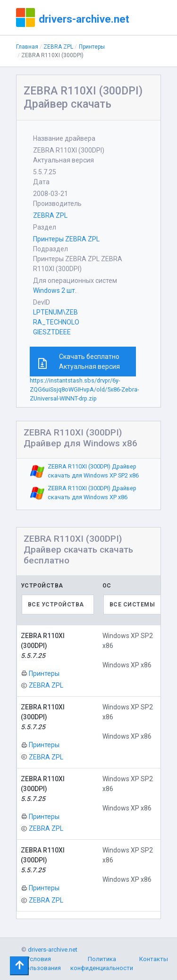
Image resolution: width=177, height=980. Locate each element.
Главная (27, 47)
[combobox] (58, 605)
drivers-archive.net (84, 19)
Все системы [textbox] (132, 605)
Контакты (154, 959)
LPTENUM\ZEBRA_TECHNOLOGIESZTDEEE (56, 322)
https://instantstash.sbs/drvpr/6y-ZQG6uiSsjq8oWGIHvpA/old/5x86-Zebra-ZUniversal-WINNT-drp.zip (84, 389)
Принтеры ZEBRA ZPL (66, 239)
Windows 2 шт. (55, 290)
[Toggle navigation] (19, 966)
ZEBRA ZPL (58, 47)
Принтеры (92, 47)
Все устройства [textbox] (56, 605)
